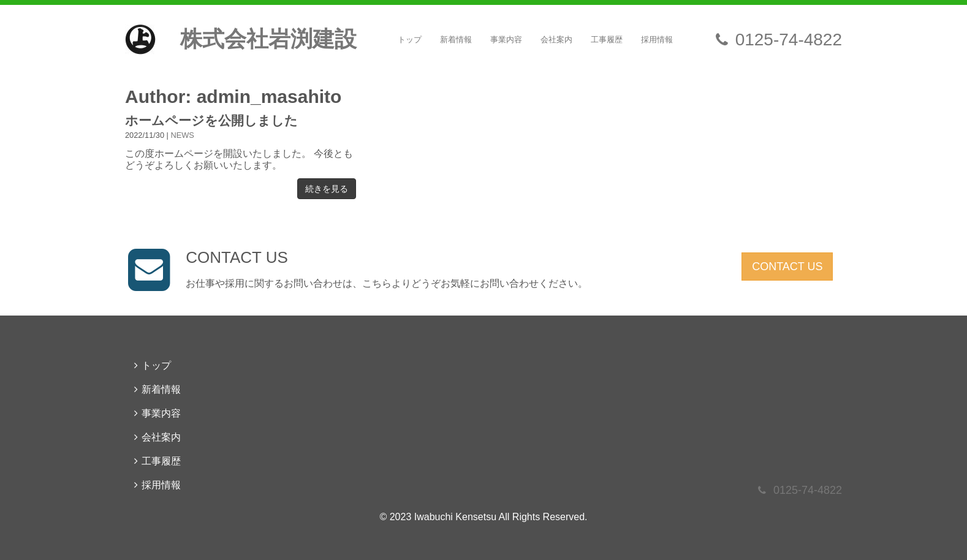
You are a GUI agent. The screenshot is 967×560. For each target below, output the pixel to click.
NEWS (183, 135)
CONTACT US (787, 267)
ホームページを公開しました (211, 120)
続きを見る (327, 189)
